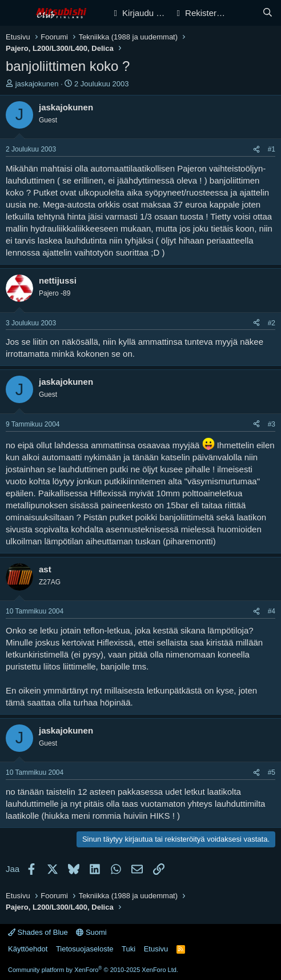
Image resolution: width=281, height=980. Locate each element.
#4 (272, 611)
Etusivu (156, 949)
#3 (272, 424)
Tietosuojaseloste (85, 949)
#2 (272, 323)
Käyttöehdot (28, 949)
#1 (272, 149)
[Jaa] (256, 150)
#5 (272, 772)
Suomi (91, 932)
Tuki (129, 949)
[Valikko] (16, 13)
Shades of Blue (38, 932)
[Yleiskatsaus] (245, 13)
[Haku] (268, 13)
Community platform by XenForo (93, 970)
